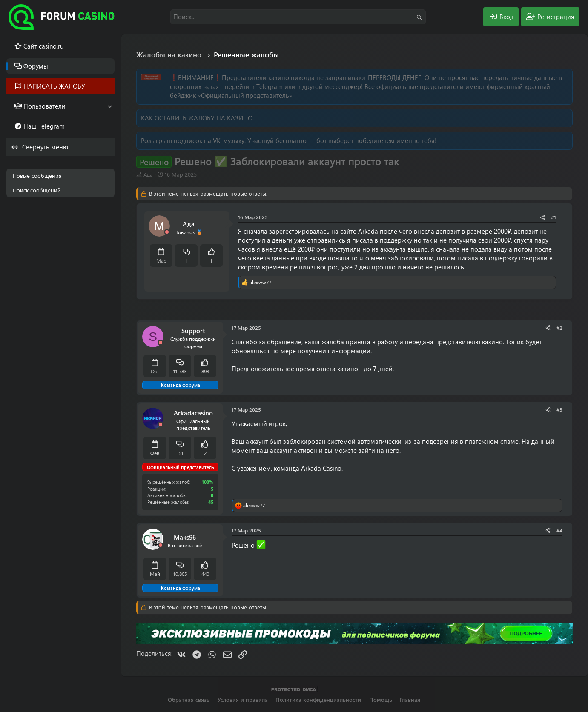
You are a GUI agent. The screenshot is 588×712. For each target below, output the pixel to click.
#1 (554, 217)
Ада (148, 174)
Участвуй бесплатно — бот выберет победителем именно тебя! (342, 140)
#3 (559, 409)
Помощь (381, 699)
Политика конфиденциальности (318, 699)
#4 (559, 530)
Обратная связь (189, 699)
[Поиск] (298, 17)
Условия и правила (243, 699)
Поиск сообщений (37, 190)
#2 (559, 328)
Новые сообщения (37, 176)
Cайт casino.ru (43, 46)
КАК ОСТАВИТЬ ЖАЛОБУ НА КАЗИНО (197, 118)
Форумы (36, 66)
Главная (410, 699)
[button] (110, 106)
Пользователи (44, 106)
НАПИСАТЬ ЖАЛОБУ (54, 86)
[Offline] (167, 232)
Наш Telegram (44, 126)
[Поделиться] (542, 217)
